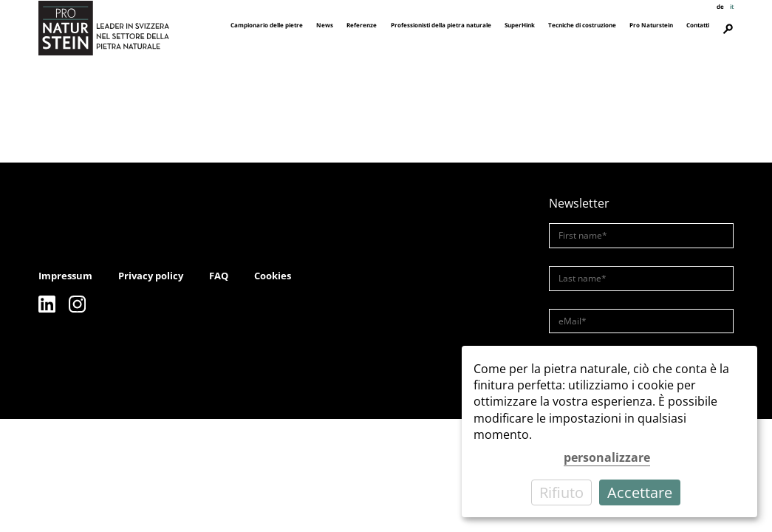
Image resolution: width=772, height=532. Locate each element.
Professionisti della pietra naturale (441, 25)
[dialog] (609, 432)
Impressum (65, 276)
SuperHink (520, 25)
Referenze (362, 25)
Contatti (698, 25)
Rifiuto (561, 492)
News (325, 25)
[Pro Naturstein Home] (104, 28)
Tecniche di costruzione (582, 25)
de (720, 6)
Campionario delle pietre (267, 25)
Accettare (640, 492)
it (732, 6)
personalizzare (607, 457)
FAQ (219, 276)
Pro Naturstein (651, 25)
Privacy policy (151, 276)
